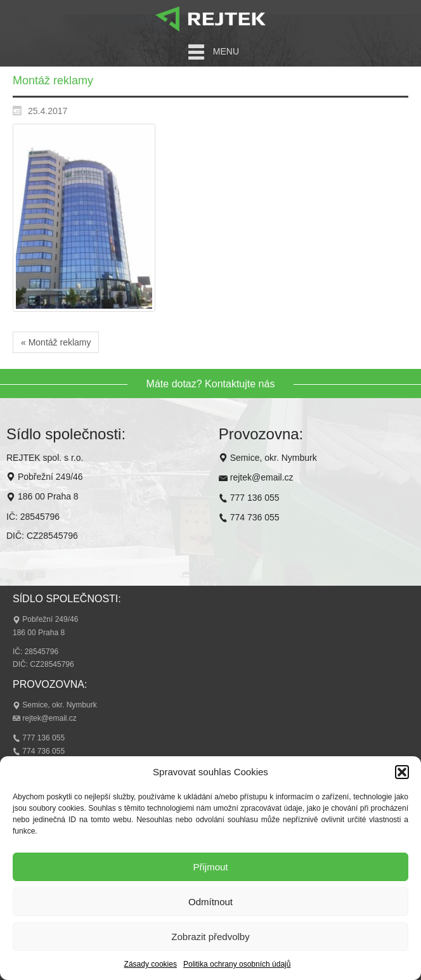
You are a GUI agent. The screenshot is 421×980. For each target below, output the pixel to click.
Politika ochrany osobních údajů (237, 964)
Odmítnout (210, 902)
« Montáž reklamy (56, 342)
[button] (402, 772)
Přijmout (210, 867)
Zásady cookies (151, 964)
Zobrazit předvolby (210, 937)
